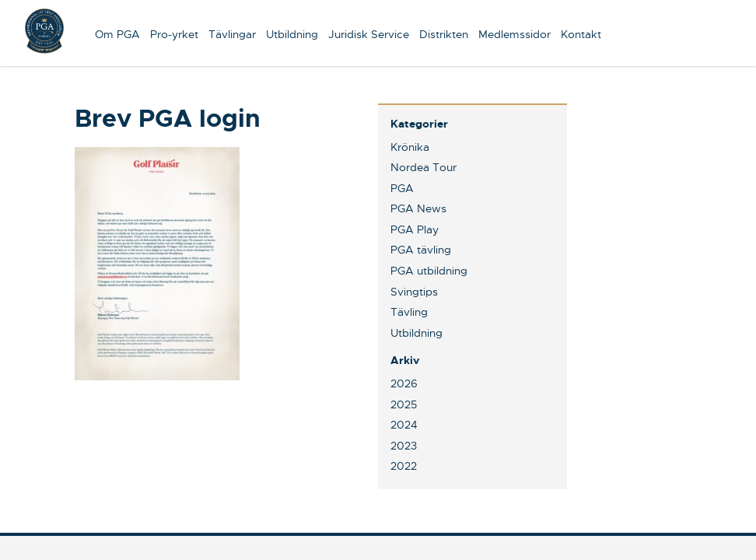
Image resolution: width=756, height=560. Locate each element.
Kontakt (581, 34)
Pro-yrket (174, 34)
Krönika (410, 147)
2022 (404, 466)
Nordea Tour (423, 167)
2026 (404, 383)
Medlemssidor (514, 34)
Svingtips (414, 292)
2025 (404, 404)
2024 (404, 425)
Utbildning (292, 34)
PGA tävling (421, 250)
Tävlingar (232, 34)
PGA (402, 188)
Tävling (409, 312)
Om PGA (117, 34)
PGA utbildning (429, 271)
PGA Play (415, 229)
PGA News (418, 208)
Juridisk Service (369, 34)
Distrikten (444, 34)
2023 (404, 446)
